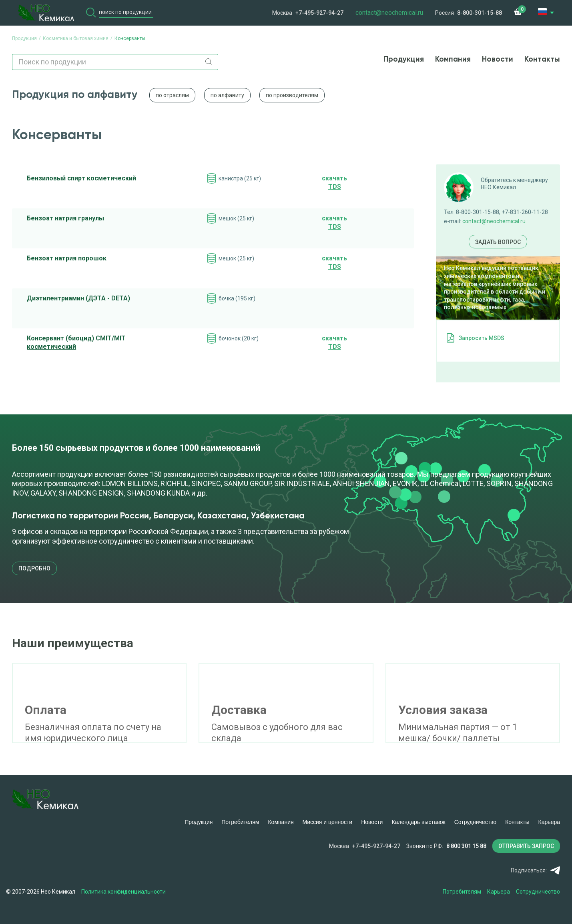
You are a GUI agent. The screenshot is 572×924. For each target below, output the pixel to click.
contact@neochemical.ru (494, 221)
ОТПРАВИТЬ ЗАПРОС (526, 846)
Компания (453, 59)
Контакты (542, 59)
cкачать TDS (334, 182)
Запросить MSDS (482, 338)
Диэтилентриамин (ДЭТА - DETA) (78, 298)
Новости (498, 59)
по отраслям (172, 95)
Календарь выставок (418, 822)
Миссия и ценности (328, 822)
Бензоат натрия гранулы (65, 218)
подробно (34, 568)
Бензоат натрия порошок (67, 258)
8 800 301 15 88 (466, 846)
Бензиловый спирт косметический (81, 178)
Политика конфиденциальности (124, 892)
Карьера (549, 822)
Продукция (404, 59)
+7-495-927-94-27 (319, 13)
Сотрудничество (475, 822)
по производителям (292, 95)
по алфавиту (227, 95)
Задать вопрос (498, 242)
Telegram (555, 870)
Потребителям (240, 822)
